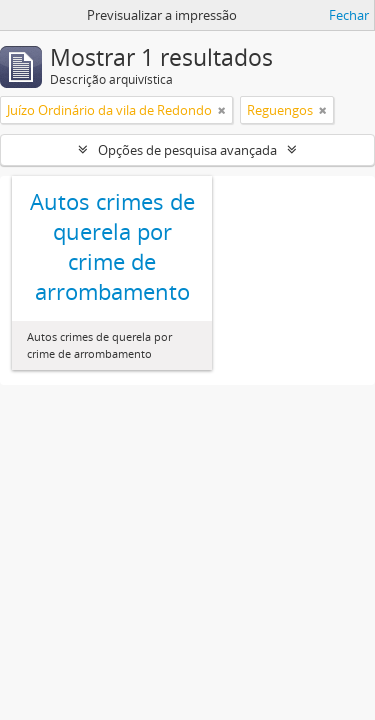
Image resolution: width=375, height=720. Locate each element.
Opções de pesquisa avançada (187, 150)
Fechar (349, 15)
